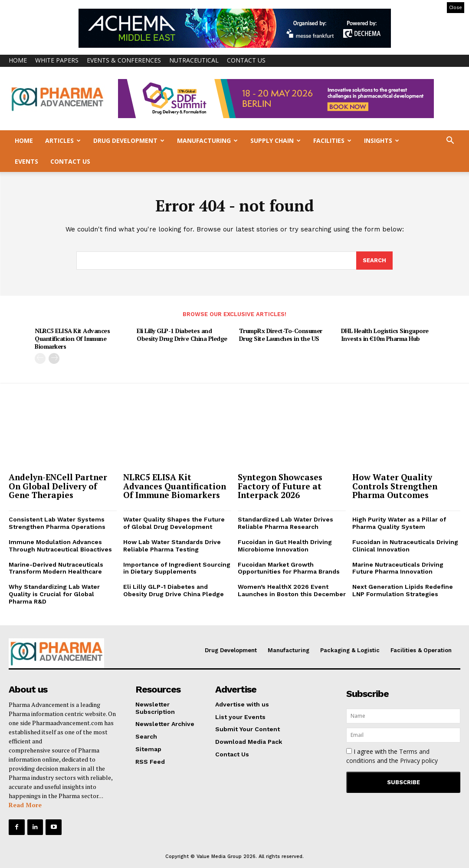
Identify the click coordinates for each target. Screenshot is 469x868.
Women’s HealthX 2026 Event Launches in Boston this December (292, 590)
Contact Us (246, 60)
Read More (25, 805)
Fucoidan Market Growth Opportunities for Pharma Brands (289, 568)
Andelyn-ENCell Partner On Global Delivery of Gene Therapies (58, 486)
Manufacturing (207, 140)
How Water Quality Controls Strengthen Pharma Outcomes (395, 486)
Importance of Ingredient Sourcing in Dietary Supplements (177, 568)
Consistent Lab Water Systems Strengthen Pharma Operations (57, 523)
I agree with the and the (392, 756)
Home (18, 60)
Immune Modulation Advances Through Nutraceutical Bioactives (60, 546)
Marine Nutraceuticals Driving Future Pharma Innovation (398, 568)
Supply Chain (275, 140)
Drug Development (129, 140)
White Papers (57, 60)
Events (26, 161)
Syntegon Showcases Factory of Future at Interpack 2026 (280, 486)
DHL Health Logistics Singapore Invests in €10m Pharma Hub (385, 335)
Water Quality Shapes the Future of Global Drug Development (174, 523)
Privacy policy (419, 761)
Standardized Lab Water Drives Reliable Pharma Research (285, 523)
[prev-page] (40, 358)
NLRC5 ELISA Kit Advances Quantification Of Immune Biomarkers (72, 338)
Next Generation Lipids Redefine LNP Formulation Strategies (403, 590)
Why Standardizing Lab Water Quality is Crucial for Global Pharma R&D (54, 594)
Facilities (332, 140)
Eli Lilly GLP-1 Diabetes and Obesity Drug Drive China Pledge (182, 335)
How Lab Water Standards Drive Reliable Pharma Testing (172, 546)
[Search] (374, 261)
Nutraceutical (194, 60)
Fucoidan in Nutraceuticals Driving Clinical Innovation (405, 546)
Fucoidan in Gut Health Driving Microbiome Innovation (285, 546)
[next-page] (54, 358)
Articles (63, 140)
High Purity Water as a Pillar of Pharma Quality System (399, 523)
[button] (450, 141)
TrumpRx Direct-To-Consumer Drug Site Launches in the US (281, 335)
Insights (382, 140)
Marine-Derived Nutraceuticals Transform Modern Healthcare (56, 568)
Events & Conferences (124, 60)
